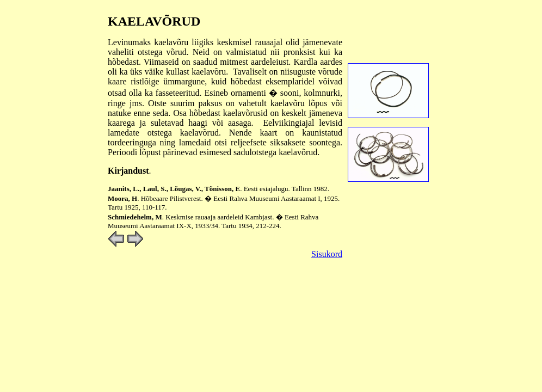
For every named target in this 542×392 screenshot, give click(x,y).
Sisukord (327, 254)
